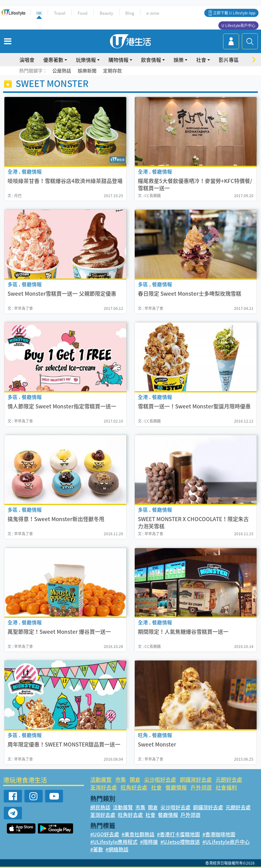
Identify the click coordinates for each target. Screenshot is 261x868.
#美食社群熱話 (138, 834)
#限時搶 (149, 842)
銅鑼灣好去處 (196, 779)
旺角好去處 (134, 787)
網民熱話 (100, 807)
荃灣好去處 (104, 787)
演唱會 (27, 60)
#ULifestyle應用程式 (114, 842)
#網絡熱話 (117, 849)
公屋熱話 (62, 71)
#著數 (97, 849)
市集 (121, 779)
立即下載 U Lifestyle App (234, 13)
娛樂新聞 (87, 71)
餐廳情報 (176, 787)
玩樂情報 (86, 60)
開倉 (135, 779)
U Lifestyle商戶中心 (238, 25)
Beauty (106, 13)
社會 (201, 60)
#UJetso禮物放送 (180, 842)
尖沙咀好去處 (160, 779)
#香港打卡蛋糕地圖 (178, 834)
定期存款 (112, 71)
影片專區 (229, 60)
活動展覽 (101, 779)
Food (83, 13)
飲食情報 (151, 60)
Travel (60, 13)
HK (39, 13)
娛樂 (179, 60)
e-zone (153, 13)
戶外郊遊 (201, 787)
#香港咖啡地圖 (219, 834)
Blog (130, 13)
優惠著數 (53, 60)
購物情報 (118, 60)
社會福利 (226, 787)
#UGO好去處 (105, 834)
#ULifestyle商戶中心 (226, 842)
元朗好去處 (229, 779)
